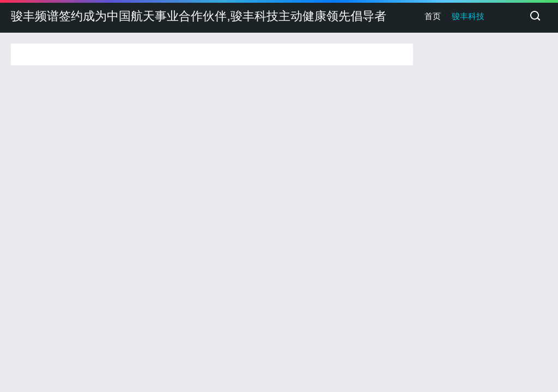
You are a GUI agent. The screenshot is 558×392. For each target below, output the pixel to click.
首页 (433, 16)
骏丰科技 (468, 16)
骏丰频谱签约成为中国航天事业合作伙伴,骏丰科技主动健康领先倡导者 (198, 16)
